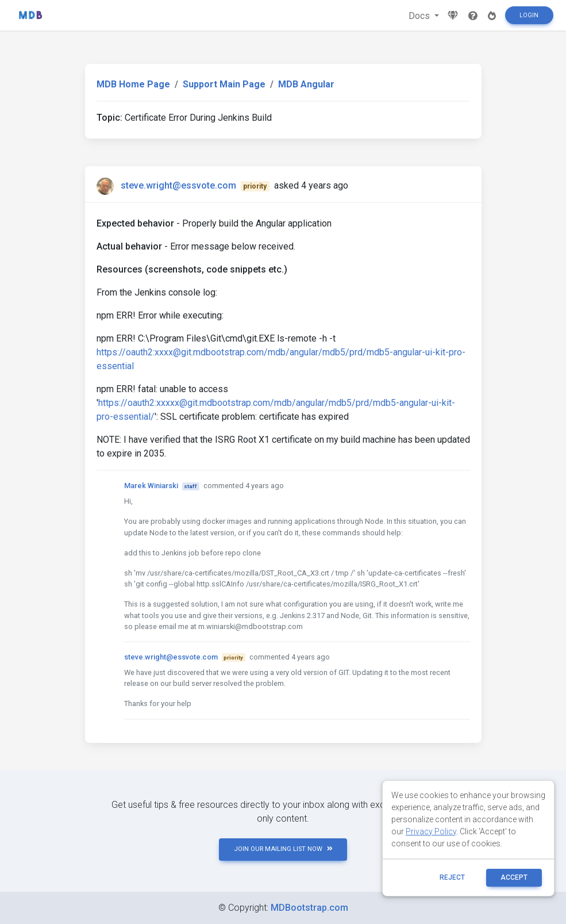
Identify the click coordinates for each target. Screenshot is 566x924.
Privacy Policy (431, 831)
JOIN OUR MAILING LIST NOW (283, 849)
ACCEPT (514, 877)
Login (529, 15)
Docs (420, 16)
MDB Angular (306, 84)
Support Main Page (224, 84)
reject (452, 877)
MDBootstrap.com (309, 908)
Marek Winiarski (151, 486)
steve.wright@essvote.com (178, 185)
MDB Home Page (133, 84)
